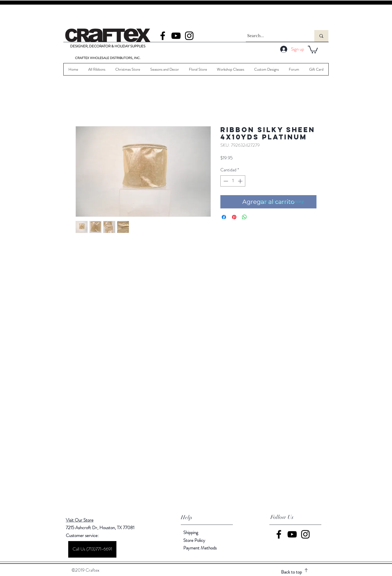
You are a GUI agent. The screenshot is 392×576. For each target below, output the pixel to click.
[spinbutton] (233, 181)
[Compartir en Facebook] (224, 217)
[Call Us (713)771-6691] (92, 549)
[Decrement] (225, 181)
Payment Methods (200, 548)
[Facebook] (163, 36)
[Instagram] (189, 36)
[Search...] (275, 36)
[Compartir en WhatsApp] (244, 217)
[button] (313, 49)
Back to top (291, 572)
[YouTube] (176, 36)
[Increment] (241, 181)
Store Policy (194, 540)
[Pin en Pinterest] (234, 217)
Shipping (191, 532)
